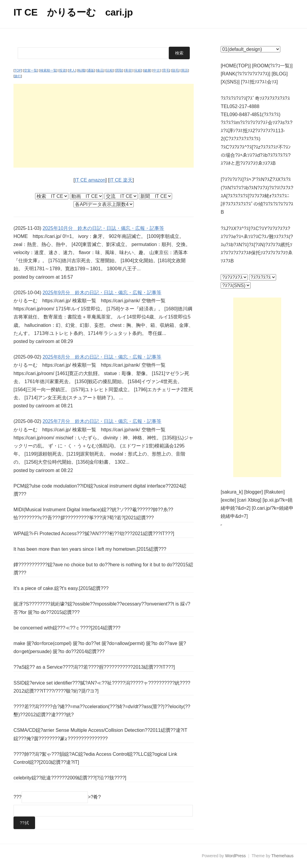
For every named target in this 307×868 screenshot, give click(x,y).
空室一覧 (31, 70)
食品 (100, 70)
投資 (63, 70)
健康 (147, 70)
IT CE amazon (90, 180)
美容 (128, 70)
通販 (91, 70)
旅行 (18, 76)
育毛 (166, 70)
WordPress (235, 856)
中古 (156, 70)
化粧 (138, 70)
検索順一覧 (48, 70)
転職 (82, 70)
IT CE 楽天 (121, 180)
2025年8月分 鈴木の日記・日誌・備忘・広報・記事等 (102, 357)
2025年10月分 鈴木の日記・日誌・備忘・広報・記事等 (103, 228)
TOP (18, 70)
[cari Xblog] (249, 500)
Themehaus (282, 856)
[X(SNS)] (230, 82)
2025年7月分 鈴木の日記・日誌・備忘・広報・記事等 (102, 421)
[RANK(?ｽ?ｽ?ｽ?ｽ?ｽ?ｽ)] (245, 74)
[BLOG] (280, 74)
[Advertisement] (104, 126)
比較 (110, 70)
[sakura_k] (232, 492)
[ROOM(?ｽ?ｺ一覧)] (272, 66)
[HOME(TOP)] (236, 66)
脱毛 (175, 70)
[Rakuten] (274, 492)
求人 (72, 70)
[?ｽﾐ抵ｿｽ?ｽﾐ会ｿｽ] (259, 82)
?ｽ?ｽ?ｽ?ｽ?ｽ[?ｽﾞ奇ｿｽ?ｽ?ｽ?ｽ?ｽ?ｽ (255, 98)
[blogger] (253, 492)
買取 (119, 70)
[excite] (228, 500)
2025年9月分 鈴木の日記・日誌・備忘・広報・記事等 (102, 293)
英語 (185, 70)
